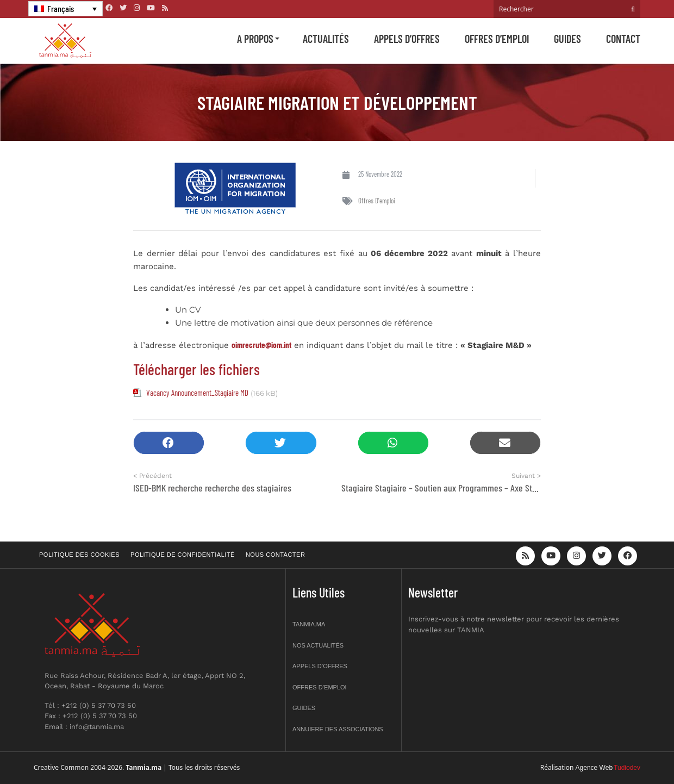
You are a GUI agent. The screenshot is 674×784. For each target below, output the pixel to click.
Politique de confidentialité (183, 555)
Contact (623, 39)
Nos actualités (318, 645)
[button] (169, 443)
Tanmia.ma (309, 624)
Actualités (326, 39)
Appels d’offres (407, 39)
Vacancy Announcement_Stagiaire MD (197, 393)
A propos (255, 39)
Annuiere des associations (338, 729)
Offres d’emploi (497, 39)
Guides (567, 39)
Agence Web (594, 768)
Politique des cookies (79, 555)
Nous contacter (275, 555)
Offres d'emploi (377, 201)
